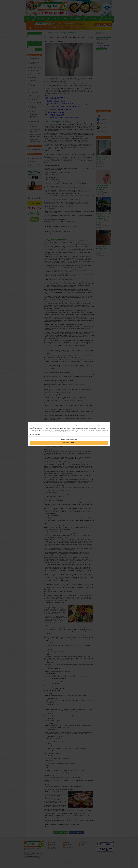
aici (39, 434)
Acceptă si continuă (69, 443)
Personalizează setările (69, 439)
